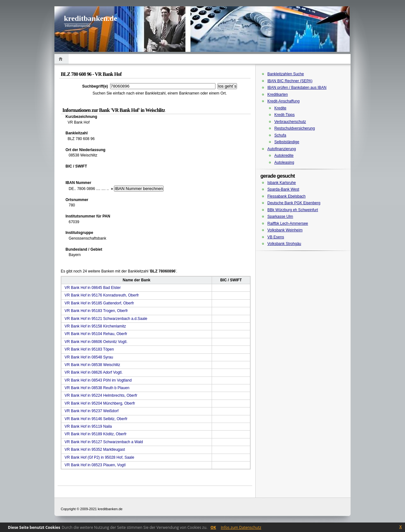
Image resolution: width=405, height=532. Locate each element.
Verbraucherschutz (290, 122)
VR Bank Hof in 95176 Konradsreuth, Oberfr (102, 295)
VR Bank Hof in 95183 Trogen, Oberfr (96, 311)
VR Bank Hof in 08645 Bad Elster (93, 288)
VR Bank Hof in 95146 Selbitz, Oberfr (96, 419)
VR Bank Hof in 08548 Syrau (89, 357)
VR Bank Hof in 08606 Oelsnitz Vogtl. (96, 342)
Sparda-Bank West (283, 189)
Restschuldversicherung (295, 128)
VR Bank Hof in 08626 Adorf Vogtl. (93, 372)
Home (62, 59)
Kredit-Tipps (284, 115)
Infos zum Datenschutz (241, 527)
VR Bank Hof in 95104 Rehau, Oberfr (96, 334)
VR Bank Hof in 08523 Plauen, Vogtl (95, 465)
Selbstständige (287, 142)
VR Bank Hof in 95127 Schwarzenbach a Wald (104, 442)
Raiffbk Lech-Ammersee (288, 223)
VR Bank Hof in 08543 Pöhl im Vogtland (98, 380)
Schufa (280, 135)
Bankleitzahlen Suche (286, 74)
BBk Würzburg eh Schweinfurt (293, 210)
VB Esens (276, 237)
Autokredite (284, 156)
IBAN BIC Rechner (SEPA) (290, 81)
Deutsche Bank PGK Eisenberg (294, 203)
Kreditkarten (278, 95)
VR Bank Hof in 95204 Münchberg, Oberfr (100, 403)
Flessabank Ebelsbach (287, 196)
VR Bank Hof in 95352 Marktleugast (95, 449)
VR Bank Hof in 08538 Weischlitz (92, 365)
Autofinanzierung (282, 149)
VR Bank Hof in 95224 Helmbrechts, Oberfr (101, 395)
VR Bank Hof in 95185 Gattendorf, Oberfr (99, 303)
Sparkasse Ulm (280, 217)
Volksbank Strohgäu (284, 244)
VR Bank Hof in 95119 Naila (88, 426)
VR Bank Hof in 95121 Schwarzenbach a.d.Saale (106, 319)
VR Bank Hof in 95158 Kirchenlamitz (95, 326)
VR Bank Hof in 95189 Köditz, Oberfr (96, 434)
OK (213, 527)
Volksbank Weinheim (285, 230)
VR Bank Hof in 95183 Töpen (89, 349)
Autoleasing (284, 162)
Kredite (280, 108)
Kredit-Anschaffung (283, 101)
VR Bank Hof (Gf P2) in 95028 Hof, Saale (99, 457)
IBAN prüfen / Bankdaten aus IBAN (297, 88)
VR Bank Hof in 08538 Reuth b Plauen (97, 388)
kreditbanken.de (90, 18)
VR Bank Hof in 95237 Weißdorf (92, 411)
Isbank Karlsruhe (282, 183)
